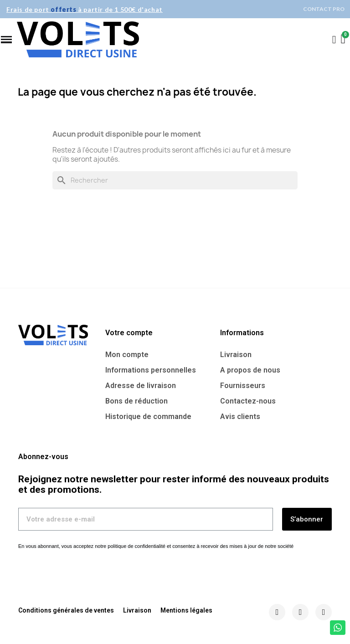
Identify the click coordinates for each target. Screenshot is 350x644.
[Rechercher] (175, 180)
